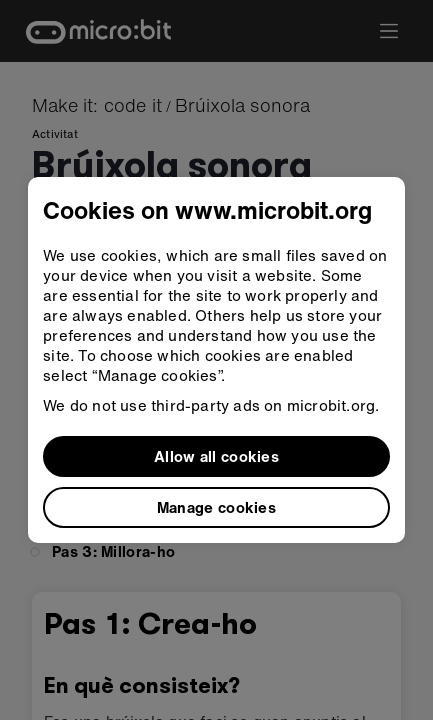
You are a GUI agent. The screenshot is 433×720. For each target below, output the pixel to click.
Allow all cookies (216, 456)
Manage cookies (216, 507)
